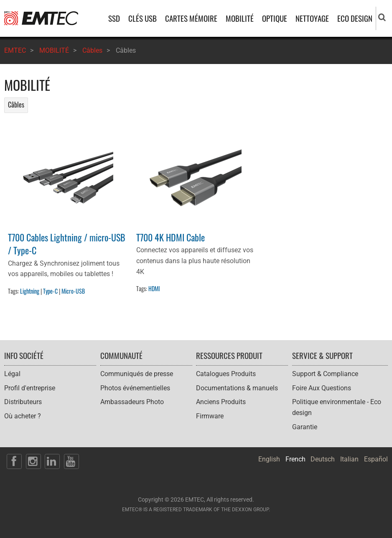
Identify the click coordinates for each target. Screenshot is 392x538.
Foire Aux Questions (322, 388)
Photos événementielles (135, 388)
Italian (349, 459)
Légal (12, 374)
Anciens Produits (221, 402)
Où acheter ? (23, 416)
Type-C (50, 291)
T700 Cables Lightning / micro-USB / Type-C (67, 243)
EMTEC (15, 50)
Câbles (92, 50)
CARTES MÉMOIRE (191, 18)
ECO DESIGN (355, 18)
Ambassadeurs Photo (132, 402)
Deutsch (323, 459)
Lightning (30, 291)
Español (376, 459)
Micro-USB (73, 291)
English (269, 459)
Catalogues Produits (226, 374)
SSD (114, 18)
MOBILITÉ (240, 18)
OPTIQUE (275, 18)
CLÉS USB (143, 18)
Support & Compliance (325, 374)
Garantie (305, 427)
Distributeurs (23, 402)
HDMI (154, 288)
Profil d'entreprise (30, 388)
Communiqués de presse (137, 374)
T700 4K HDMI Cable (171, 237)
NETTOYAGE (312, 18)
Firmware (210, 416)
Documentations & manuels (237, 388)
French (295, 459)
